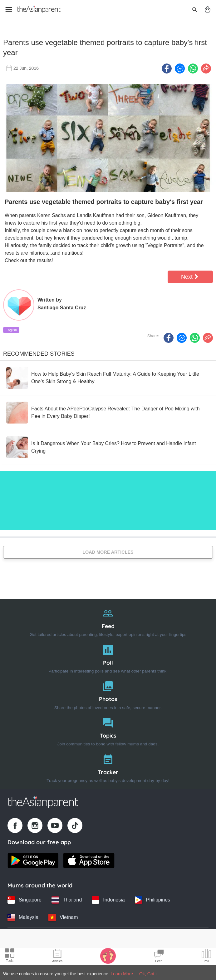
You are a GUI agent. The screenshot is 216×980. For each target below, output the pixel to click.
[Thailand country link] (67, 900)
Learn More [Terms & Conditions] (122, 974)
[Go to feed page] (39, 9)
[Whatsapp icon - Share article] (193, 68)
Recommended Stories (39, 353)
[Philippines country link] (152, 900)
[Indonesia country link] (108, 900)
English (11, 329)
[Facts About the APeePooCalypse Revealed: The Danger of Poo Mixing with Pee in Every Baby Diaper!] (108, 412)
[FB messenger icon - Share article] (180, 68)
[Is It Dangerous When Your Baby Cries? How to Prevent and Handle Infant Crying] (108, 447)
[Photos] (108, 694)
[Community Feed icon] (159, 957)
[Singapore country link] (25, 900)
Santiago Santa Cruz (62, 307)
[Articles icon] (57, 957)
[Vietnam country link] (63, 917)
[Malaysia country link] (23, 917)
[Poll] (108, 657)
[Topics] (108, 730)
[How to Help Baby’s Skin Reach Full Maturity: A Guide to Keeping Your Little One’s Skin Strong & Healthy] (108, 377)
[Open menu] (9, 9)
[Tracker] (108, 767)
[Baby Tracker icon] (108, 956)
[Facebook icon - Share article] (167, 68)
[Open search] (194, 9)
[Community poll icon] (206, 957)
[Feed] (108, 621)
